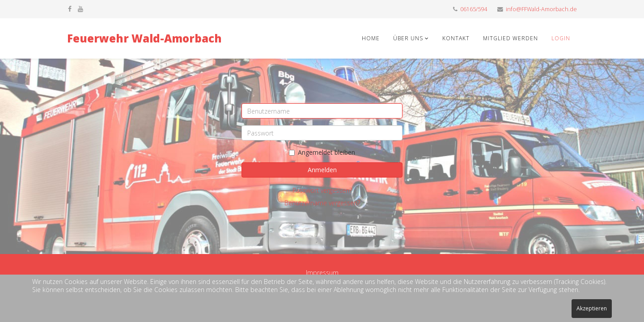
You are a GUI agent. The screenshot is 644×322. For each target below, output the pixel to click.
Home (371, 38)
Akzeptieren (592, 308)
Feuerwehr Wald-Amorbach (144, 38)
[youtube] (80, 9)
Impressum (322, 273)
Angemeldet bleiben (322, 152)
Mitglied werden (511, 38)
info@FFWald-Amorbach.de (541, 9)
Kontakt (456, 38)
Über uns (409, 38)
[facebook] (70, 9)
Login (561, 38)
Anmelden (322, 170)
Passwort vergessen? (322, 190)
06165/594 (474, 9)
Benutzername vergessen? (322, 203)
